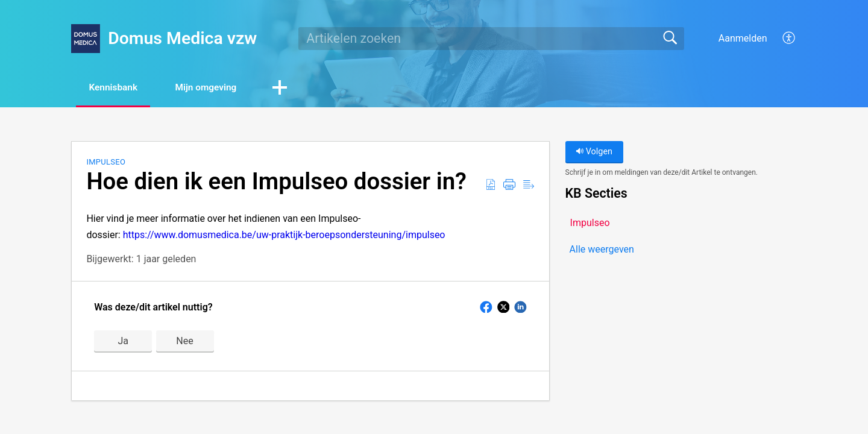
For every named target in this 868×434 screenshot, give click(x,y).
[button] (295, 89)
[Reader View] (529, 186)
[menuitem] (782, 39)
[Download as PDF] (491, 186)
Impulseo (106, 162)
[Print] (509, 186)
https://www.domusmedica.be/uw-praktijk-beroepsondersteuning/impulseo (284, 235)
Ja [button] (123, 341)
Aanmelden (743, 38)
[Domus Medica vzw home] (86, 39)
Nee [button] (184, 341)
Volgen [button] (594, 152)
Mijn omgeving (217, 88)
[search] (491, 39)
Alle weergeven (602, 250)
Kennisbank (118, 88)
